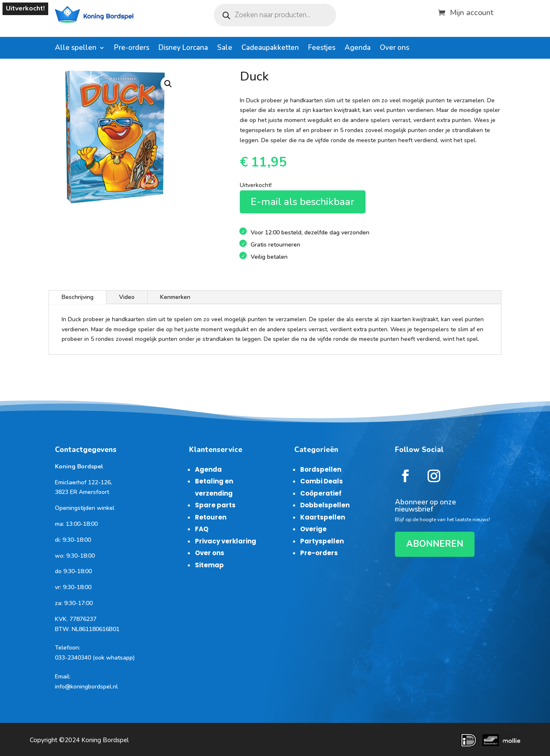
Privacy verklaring (226, 541)
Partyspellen (322, 541)
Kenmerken (175, 297)
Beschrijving (78, 297)
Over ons (394, 49)
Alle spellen (76, 49)
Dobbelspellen (325, 505)
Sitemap (209, 565)
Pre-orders (132, 49)
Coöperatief (321, 493)
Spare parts (215, 505)
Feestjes (322, 49)
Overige (313, 529)
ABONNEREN (435, 544)
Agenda (358, 49)
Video (127, 297)
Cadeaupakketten (270, 49)
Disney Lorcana (183, 49)
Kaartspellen (323, 517)
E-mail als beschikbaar (302, 202)
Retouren (211, 517)
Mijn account (472, 12)
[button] (168, 84)
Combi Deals (322, 481)
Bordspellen (321, 469)
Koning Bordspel (105, 740)
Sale (225, 49)
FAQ (202, 529)
